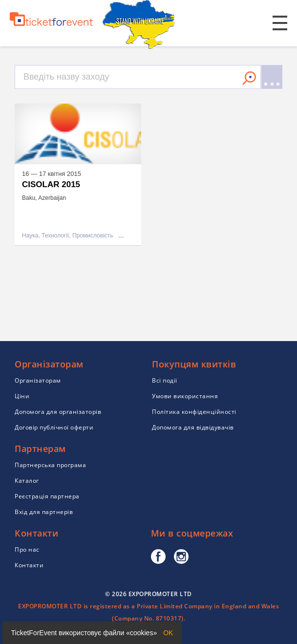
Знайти (249, 78)
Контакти (29, 565)
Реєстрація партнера (47, 496)
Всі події (165, 380)
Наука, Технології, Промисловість (68, 236)
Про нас (27, 549)
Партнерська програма (50, 465)
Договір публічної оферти (54, 427)
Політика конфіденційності (194, 412)
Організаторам (38, 380)
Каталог (27, 481)
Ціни (22, 396)
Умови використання (185, 396)
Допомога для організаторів (58, 412)
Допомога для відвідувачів (193, 427)
